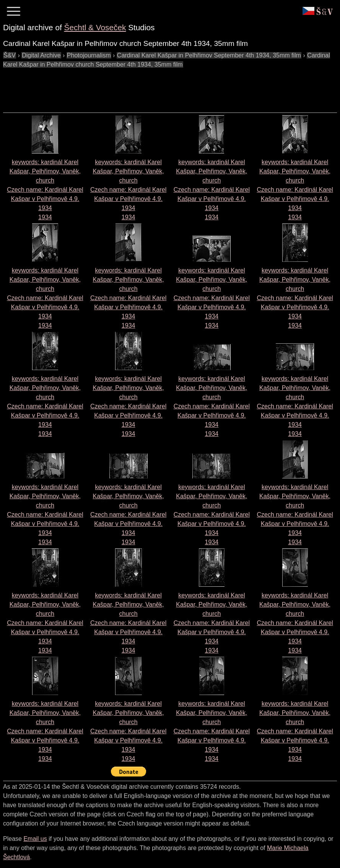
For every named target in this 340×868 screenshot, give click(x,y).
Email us (35, 839)
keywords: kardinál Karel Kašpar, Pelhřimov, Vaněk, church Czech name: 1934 (45, 190)
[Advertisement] (142, 86)
